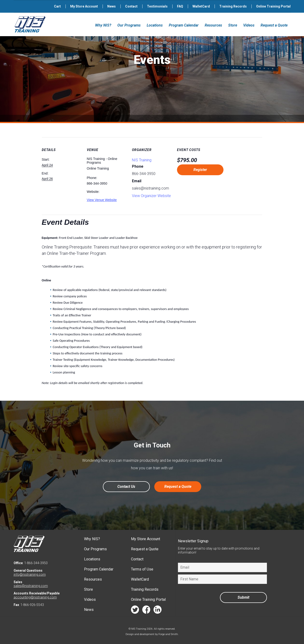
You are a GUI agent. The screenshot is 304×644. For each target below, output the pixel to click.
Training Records (233, 6)
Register (200, 170)
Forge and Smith (168, 634)
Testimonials (157, 6)
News (112, 6)
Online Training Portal (273, 6)
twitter (135, 611)
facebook (146, 611)
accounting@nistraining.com (35, 597)
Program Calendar (184, 25)
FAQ (180, 6)
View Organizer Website (151, 196)
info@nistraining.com (30, 574)
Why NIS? (103, 25)
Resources (213, 25)
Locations (155, 25)
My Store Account (84, 6)
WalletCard (201, 6)
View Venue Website (102, 200)
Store (233, 25)
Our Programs (129, 25)
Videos (249, 25)
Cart (57, 6)
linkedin (158, 611)
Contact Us (126, 487)
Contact (131, 6)
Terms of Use (142, 569)
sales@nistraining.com (31, 586)
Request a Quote (274, 25)
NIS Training (142, 160)
